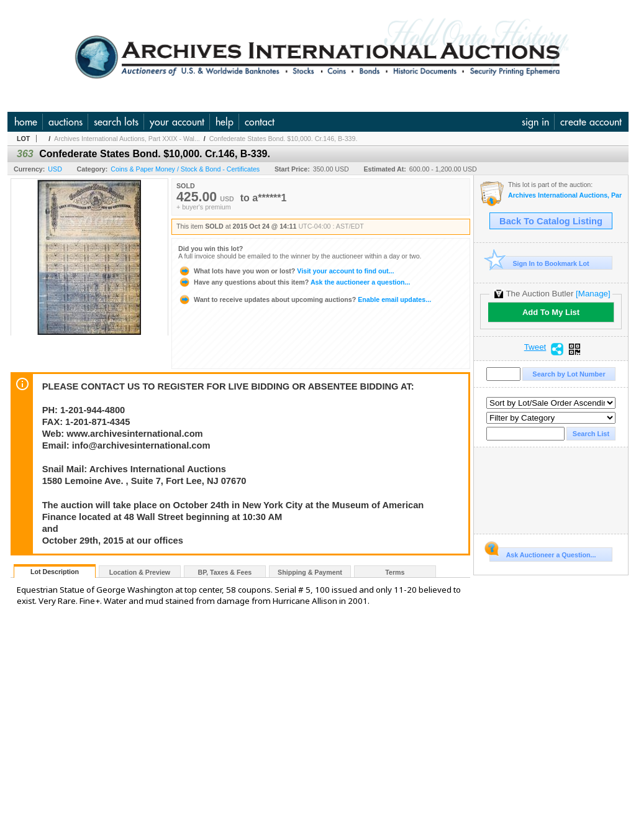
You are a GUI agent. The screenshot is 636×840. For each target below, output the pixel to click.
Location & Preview (140, 572)
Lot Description (55, 572)
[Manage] (593, 294)
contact (260, 122)
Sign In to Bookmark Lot (539, 263)
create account (591, 122)
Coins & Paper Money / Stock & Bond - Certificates (185, 169)
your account (177, 122)
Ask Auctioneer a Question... (543, 553)
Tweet (535, 347)
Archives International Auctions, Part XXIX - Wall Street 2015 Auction (565, 195)
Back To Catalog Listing (551, 221)
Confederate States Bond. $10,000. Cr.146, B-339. (284, 139)
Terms (395, 572)
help (225, 122)
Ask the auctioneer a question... (294, 282)
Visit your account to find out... (286, 271)
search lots (116, 122)
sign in (535, 122)
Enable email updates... (305, 299)
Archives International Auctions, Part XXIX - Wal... (127, 139)
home (26, 122)
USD (55, 169)
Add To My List (551, 312)
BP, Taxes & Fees (225, 572)
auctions (66, 122)
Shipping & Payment (310, 572)
